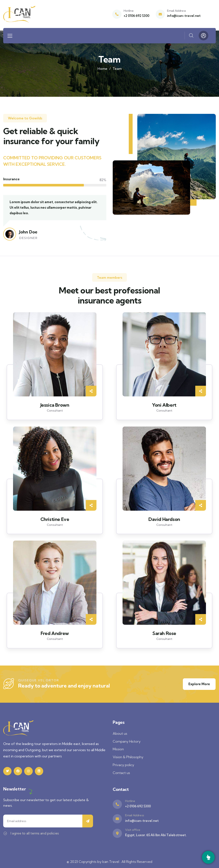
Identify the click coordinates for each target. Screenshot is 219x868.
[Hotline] (117, 14)
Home (102, 69)
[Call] (208, 857)
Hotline (129, 11)
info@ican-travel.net (184, 16)
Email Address (177, 11)
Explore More (199, 684)
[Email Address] (160, 14)
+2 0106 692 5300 (136, 16)
